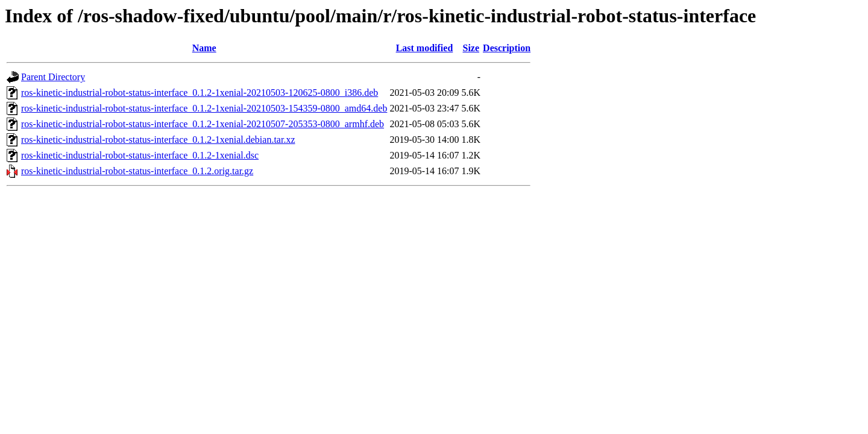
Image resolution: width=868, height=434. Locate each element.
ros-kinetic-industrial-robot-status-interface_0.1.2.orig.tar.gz (137, 171)
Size (471, 48)
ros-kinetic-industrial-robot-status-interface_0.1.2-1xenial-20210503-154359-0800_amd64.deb (204, 108)
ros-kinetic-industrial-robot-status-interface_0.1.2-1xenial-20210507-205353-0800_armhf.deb (203, 124)
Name (204, 48)
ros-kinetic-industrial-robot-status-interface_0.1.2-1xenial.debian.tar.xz (158, 140)
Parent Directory (53, 77)
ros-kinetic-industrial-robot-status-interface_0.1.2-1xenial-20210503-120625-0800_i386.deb (200, 93)
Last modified (425, 48)
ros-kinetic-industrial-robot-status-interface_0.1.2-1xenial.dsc (140, 155)
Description (507, 48)
